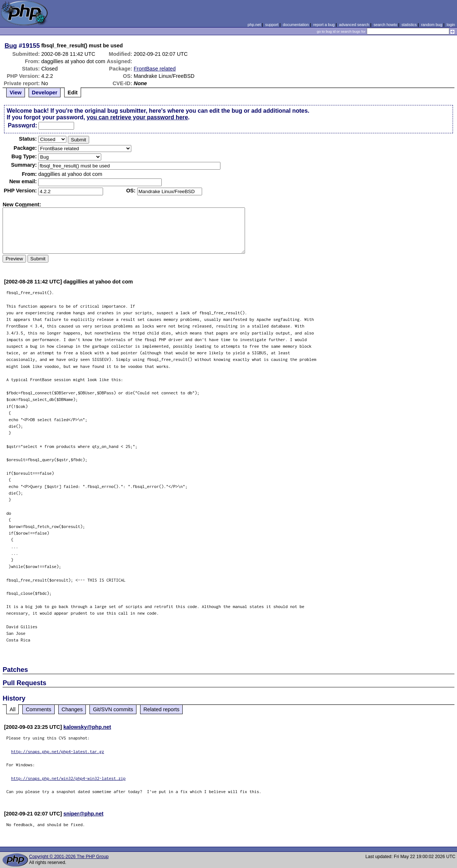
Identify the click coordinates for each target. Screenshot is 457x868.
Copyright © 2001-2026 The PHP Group (69, 857)
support (272, 25)
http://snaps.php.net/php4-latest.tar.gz (58, 751)
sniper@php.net (83, 814)
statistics (409, 25)
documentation (296, 25)
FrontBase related (155, 69)
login (451, 25)
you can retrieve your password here (137, 117)
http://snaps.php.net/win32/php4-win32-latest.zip (68, 778)
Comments (39, 709)
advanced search (354, 25)
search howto (385, 25)
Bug (11, 46)
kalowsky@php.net (87, 727)
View (16, 93)
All (12, 709)
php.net (254, 25)
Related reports (161, 709)
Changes (72, 709)
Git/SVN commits (113, 709)
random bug (432, 25)
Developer (45, 93)
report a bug (324, 25)
